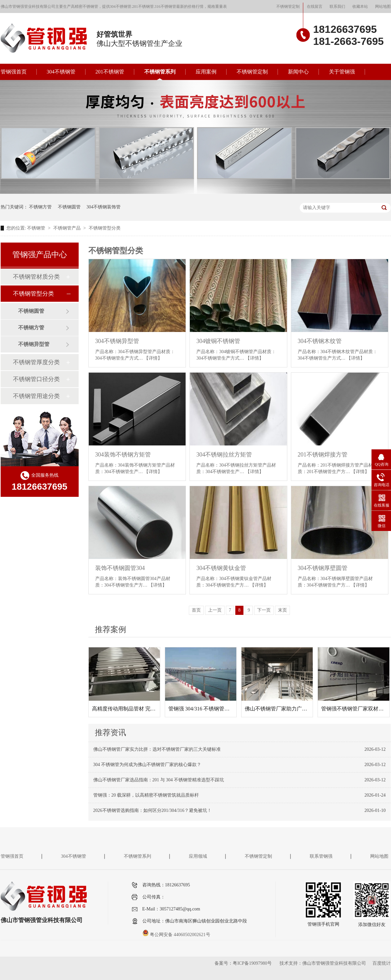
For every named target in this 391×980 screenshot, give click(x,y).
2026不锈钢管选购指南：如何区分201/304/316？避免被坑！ (153, 810)
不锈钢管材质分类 (36, 277)
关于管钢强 (342, 72)
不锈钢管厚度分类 (36, 362)
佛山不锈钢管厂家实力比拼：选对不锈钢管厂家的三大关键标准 (157, 749)
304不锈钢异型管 (117, 341)
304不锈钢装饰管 (104, 207)
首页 (196, 610)
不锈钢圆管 (69, 207)
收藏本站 (360, 7)
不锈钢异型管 (34, 344)
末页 (282, 610)
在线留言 (315, 7)
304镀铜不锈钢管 (218, 341)
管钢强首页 (14, 72)
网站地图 (383, 7)
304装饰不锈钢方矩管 (123, 455)
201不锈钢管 (110, 72)
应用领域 (198, 856)
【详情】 (153, 358)
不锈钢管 (37, 228)
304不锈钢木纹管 (320, 341)
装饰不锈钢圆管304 (120, 568)
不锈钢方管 (40, 207)
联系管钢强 (321, 856)
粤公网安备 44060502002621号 (176, 935)
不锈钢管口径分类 (36, 379)
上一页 (215, 610)
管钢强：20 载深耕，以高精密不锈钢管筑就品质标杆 (146, 795)
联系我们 (337, 7)
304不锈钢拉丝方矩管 (224, 455)
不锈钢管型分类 (105, 228)
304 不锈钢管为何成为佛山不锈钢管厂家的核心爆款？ (147, 765)
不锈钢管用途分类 (36, 396)
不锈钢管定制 (288, 7)
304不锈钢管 (61, 72)
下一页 (264, 610)
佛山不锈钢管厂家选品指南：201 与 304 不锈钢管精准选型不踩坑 (159, 780)
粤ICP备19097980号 (252, 963)
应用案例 (206, 72)
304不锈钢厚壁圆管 (323, 568)
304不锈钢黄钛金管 (221, 568)
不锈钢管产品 (68, 228)
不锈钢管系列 (160, 72)
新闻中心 (298, 72)
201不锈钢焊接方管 (323, 455)
